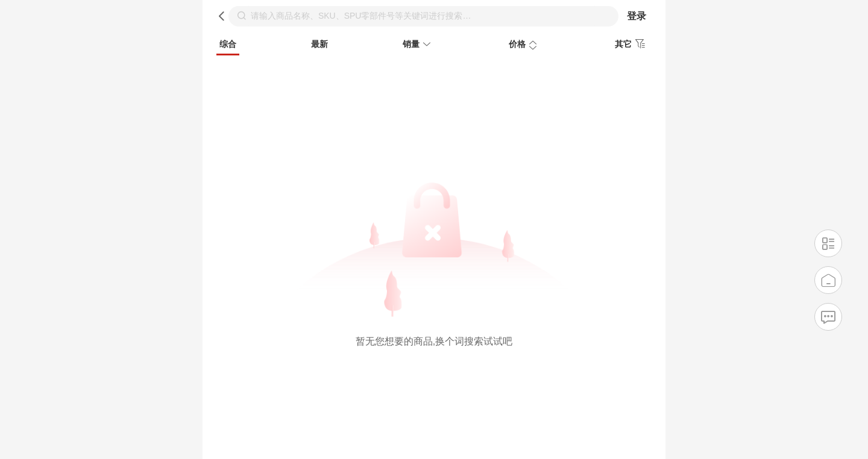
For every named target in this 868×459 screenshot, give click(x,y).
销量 (418, 45)
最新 (319, 44)
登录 (637, 16)
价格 (524, 45)
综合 (228, 44)
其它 (632, 44)
